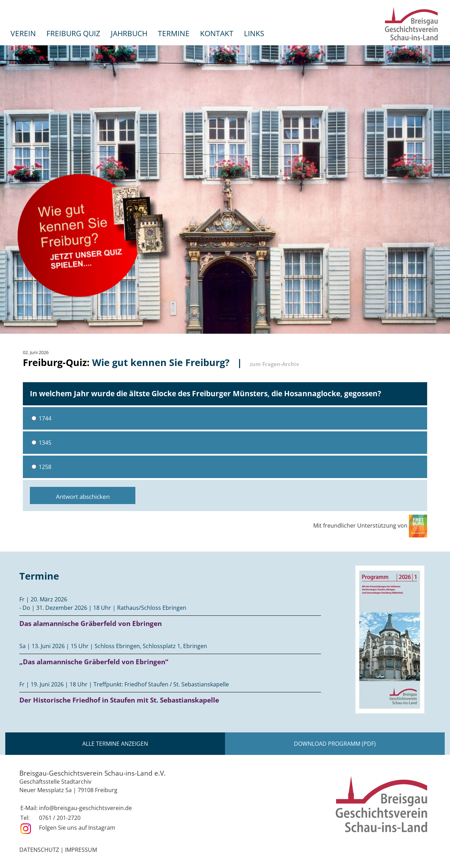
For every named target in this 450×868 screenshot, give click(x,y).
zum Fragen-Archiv (274, 364)
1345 (41, 443)
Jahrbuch (129, 33)
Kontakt (217, 33)
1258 (41, 467)
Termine (174, 33)
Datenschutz (39, 850)
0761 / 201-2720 (60, 818)
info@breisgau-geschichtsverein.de (85, 808)
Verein (23, 33)
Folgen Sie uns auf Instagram (77, 828)
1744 (41, 418)
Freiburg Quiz (73, 33)
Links (254, 33)
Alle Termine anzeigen (115, 744)
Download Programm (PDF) (335, 744)
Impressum (81, 850)
